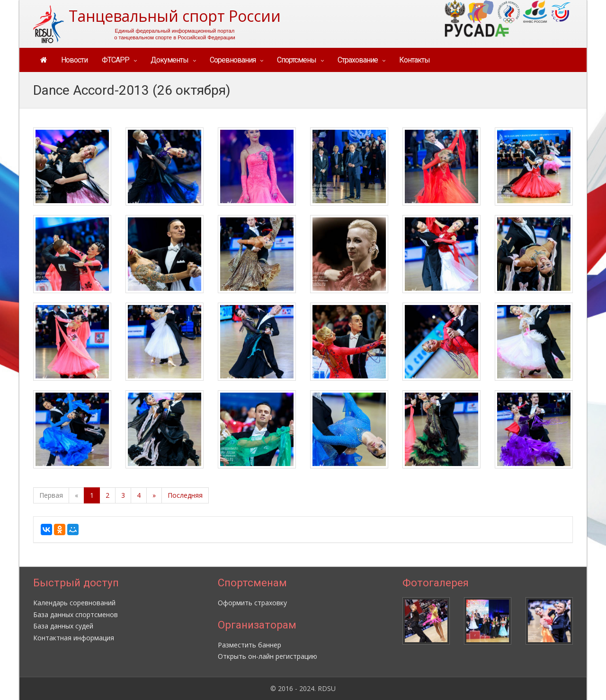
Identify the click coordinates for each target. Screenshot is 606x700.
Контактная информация (74, 638)
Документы (169, 60)
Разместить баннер (250, 645)
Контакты (414, 60)
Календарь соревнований (74, 603)
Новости (74, 60)
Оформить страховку (252, 603)
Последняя (185, 495)
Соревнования (233, 60)
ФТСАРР (116, 60)
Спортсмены (297, 60)
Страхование (358, 60)
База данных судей (63, 626)
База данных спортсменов (76, 615)
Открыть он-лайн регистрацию (267, 656)
